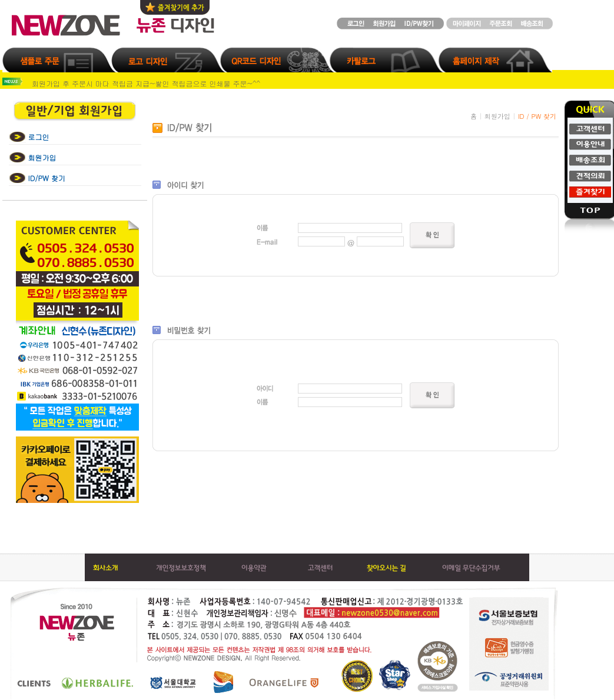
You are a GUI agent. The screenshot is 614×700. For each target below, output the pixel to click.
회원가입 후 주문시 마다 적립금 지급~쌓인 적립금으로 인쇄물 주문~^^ (146, 83)
